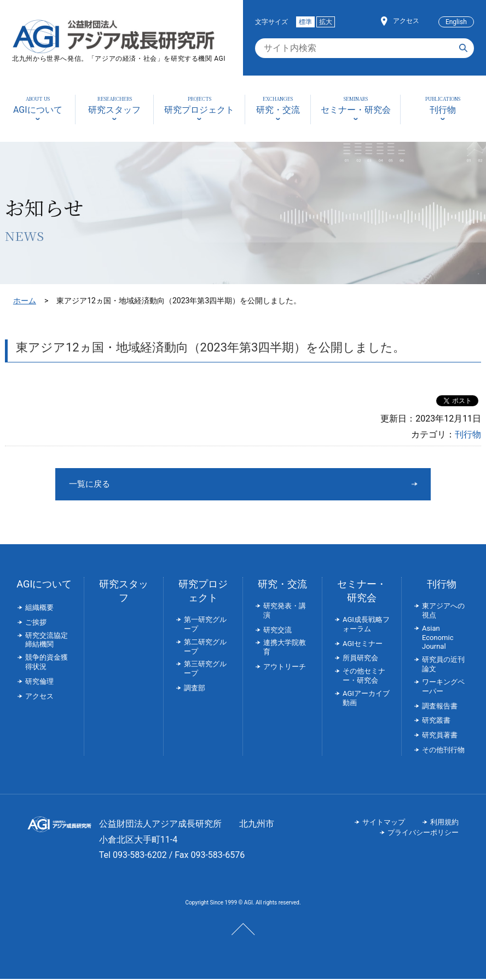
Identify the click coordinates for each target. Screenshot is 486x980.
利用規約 (444, 823)
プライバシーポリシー (423, 834)
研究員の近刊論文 (443, 665)
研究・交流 (282, 585)
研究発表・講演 (285, 612)
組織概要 (39, 609)
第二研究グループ (205, 648)
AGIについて (44, 585)
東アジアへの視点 (443, 612)
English (456, 22)
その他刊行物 (443, 751)
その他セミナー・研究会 (364, 677)
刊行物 (468, 434)
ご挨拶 (36, 623)
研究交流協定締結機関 (47, 641)
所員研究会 (360, 659)
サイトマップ (384, 823)
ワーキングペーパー (443, 688)
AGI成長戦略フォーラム (366, 625)
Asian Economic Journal (438, 639)
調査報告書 (440, 707)
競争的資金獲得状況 (47, 663)
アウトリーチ (285, 668)
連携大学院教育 (285, 648)
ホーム (25, 301)
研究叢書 (436, 721)
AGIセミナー (363, 645)
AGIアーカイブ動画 (366, 699)
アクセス (406, 21)
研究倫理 (39, 682)
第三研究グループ (205, 670)
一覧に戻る (202, 484)
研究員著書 (440, 736)
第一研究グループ (205, 625)
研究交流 (277, 631)
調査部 (195, 689)
